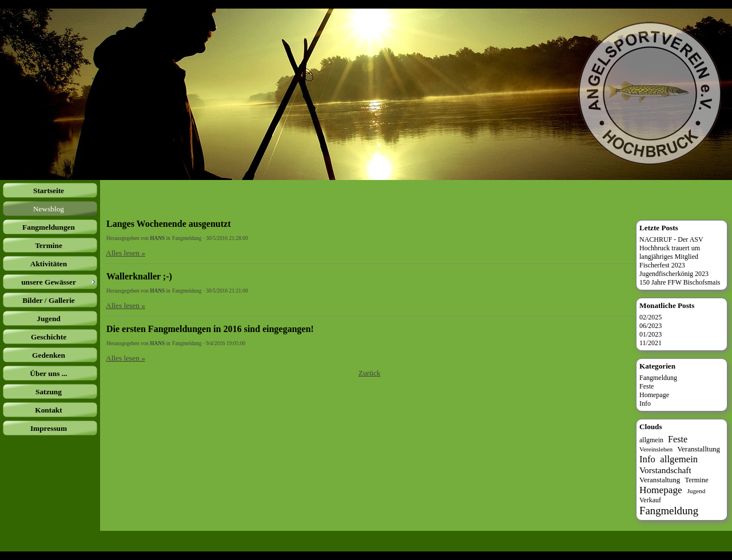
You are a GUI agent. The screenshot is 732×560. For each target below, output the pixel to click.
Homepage (654, 395)
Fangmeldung (187, 238)
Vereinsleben (656, 449)
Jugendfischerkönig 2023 (674, 274)
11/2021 (651, 343)
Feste (647, 386)
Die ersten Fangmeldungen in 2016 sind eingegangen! (210, 329)
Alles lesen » (126, 253)
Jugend (696, 491)
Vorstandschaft (665, 470)
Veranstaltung (660, 480)
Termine (696, 480)
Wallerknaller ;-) (139, 276)
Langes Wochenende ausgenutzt (169, 224)
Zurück (370, 373)
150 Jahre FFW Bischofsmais (680, 282)
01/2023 (651, 334)
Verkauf (650, 500)
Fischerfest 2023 (662, 265)
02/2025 (651, 317)
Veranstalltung (699, 449)
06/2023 (651, 326)
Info (645, 403)
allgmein (651, 440)
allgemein (679, 459)
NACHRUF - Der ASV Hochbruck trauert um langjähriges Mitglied (671, 248)
